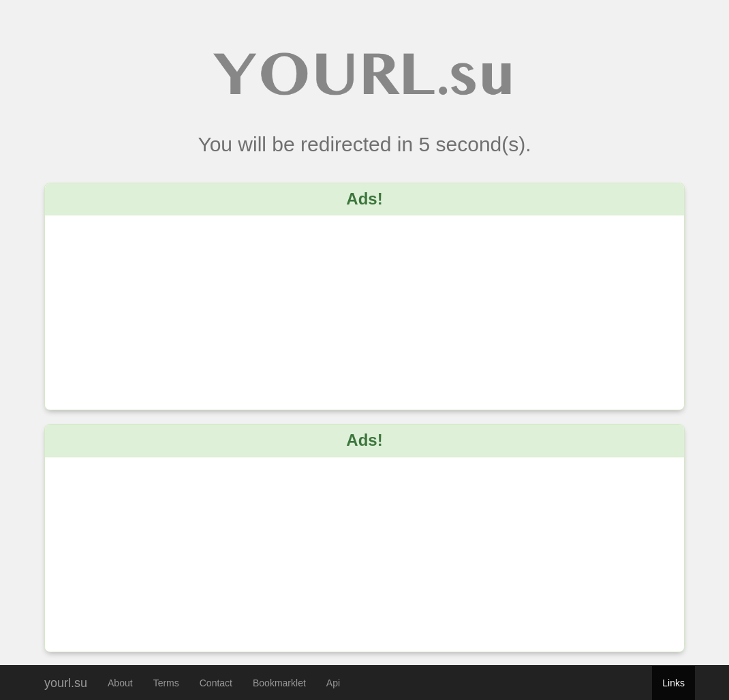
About (120, 683)
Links (673, 683)
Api (333, 683)
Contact (216, 683)
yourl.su (66, 681)
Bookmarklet (279, 683)
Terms (166, 683)
